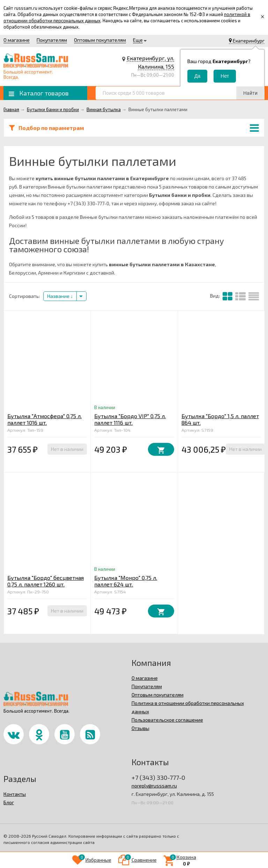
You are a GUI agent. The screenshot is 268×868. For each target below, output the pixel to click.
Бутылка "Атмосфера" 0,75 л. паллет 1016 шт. (44, 419)
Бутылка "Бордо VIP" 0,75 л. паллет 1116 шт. (130, 419)
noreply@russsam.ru (154, 786)
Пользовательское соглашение (167, 720)
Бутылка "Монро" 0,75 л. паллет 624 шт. (126, 581)
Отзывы (140, 728)
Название (60, 296)
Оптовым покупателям (100, 40)
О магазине (17, 40)
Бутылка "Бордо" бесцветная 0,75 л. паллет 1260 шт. (46, 581)
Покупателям (52, 40)
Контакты (15, 794)
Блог (9, 802)
